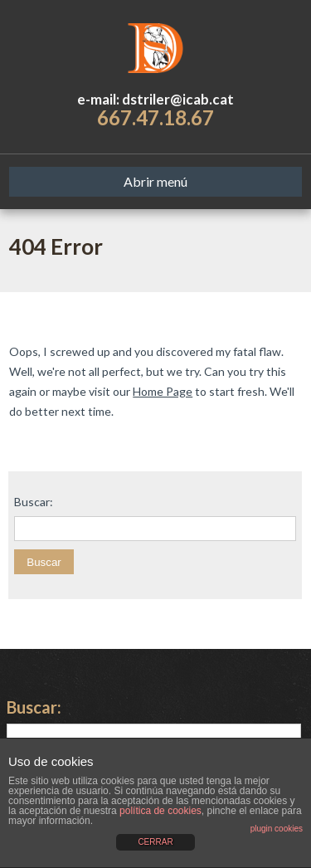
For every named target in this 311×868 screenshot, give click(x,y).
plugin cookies (277, 829)
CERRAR (155, 842)
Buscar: (34, 502)
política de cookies (160, 811)
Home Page (163, 391)
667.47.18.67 (155, 117)
